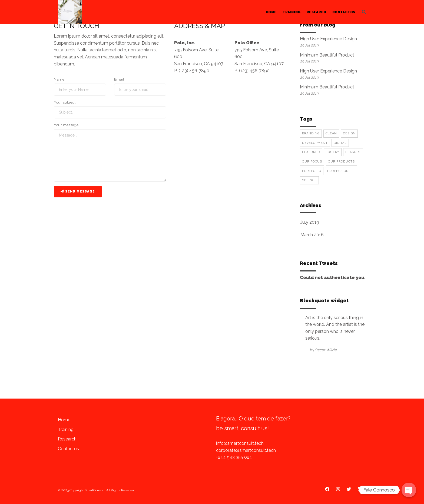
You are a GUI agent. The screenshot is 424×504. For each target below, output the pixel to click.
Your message (66, 125)
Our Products (341, 162)
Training (292, 12)
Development (315, 143)
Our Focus (312, 162)
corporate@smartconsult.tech (246, 450)
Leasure (353, 152)
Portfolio (312, 171)
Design (349, 133)
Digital (340, 143)
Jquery (333, 152)
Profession (338, 171)
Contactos (344, 12)
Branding (311, 133)
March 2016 (312, 235)
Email (119, 79)
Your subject (65, 102)
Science (309, 180)
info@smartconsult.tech (240, 443)
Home (271, 12)
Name (59, 79)
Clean (331, 133)
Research (317, 12)
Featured (311, 152)
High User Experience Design (328, 39)
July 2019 (310, 222)
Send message (78, 191)
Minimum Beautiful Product (327, 55)
